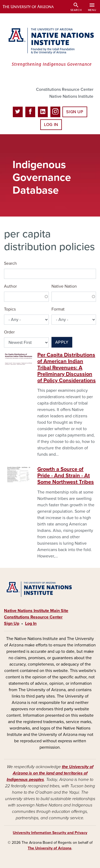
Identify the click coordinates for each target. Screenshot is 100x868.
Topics (10, 309)
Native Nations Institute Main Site (36, 611)
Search (10, 263)
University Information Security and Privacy (50, 833)
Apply (62, 342)
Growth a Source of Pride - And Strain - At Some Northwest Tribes (66, 476)
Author (10, 286)
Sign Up (75, 112)
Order (9, 332)
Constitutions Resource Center (65, 89)
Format (58, 309)
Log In (51, 125)
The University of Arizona (50, 848)
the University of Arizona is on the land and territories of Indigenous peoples (50, 773)
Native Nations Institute (71, 96)
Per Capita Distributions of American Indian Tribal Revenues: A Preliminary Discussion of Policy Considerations (67, 368)
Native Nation (64, 286)
